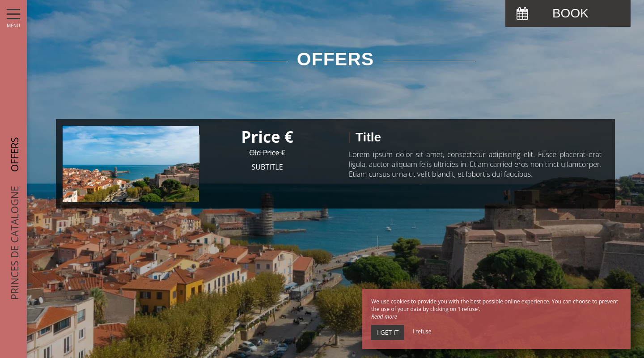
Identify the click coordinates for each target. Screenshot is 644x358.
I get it (388, 332)
